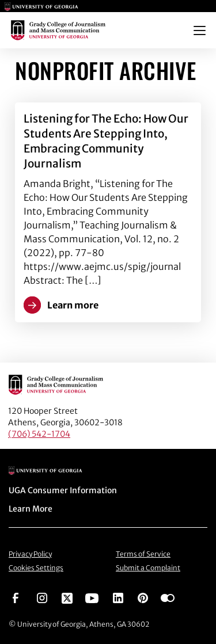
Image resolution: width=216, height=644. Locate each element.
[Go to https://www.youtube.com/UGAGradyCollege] (92, 597)
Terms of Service (143, 554)
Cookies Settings (36, 568)
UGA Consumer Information (63, 490)
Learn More (31, 509)
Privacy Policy (30, 554)
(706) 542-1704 (39, 434)
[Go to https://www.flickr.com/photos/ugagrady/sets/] (168, 597)
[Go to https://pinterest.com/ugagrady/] (143, 597)
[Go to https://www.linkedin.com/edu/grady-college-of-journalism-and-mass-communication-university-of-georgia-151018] (118, 597)
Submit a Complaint (148, 568)
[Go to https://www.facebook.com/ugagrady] (16, 597)
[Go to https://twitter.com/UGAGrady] (67, 597)
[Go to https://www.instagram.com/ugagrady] (42, 597)
